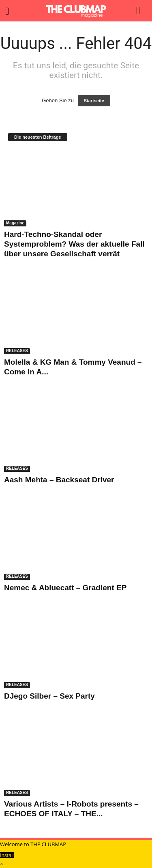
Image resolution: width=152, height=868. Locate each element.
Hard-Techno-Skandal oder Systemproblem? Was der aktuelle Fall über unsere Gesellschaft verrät (74, 244)
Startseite (94, 101)
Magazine (15, 223)
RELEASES (17, 351)
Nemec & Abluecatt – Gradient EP (65, 588)
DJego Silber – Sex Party (49, 696)
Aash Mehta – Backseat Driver (59, 480)
